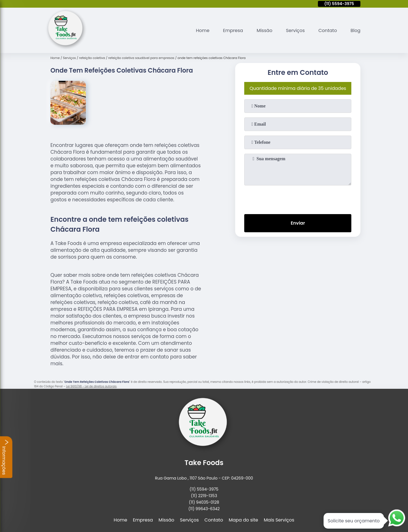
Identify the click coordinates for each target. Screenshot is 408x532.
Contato (328, 30)
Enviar (298, 223)
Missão (264, 30)
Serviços (295, 30)
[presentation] (298, 199)
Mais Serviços (279, 520)
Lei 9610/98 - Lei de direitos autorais (91, 386)
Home (203, 30)
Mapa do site (243, 520)
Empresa (233, 30)
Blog (355, 30)
